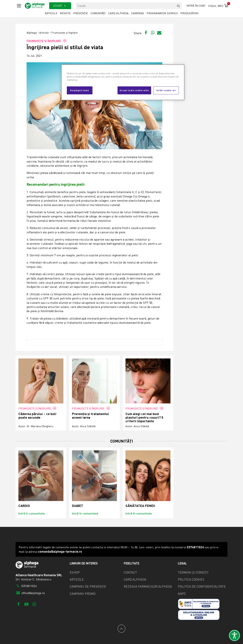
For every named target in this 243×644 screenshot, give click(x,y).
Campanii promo (83, 594)
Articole (51, 13)
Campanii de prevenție (88, 586)
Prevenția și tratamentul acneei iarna (90, 416)
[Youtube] (26, 604)
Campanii (138, 13)
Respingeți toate (80, 90)
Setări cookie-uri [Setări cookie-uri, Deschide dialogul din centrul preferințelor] (166, 90)
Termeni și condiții (193, 572)
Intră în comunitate (32, 513)
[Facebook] (19, 604)
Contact (130, 572)
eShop (75, 572)
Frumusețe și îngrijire (65, 33)
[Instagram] (34, 604)
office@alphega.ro (30, 593)
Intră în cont (196, 6)
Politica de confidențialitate (202, 586)
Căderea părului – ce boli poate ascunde (37, 416)
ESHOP (60, 6)
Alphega (32, 33)
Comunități (98, 13)
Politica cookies (191, 579)
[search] (178, 6)
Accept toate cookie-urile (134, 90)
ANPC (182, 594)
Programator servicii (162, 13)
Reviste (65, 13)
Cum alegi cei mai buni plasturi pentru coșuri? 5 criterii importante (144, 417)
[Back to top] (121, 629)
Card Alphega (118, 13)
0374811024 (26, 586)
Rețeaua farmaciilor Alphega (148, 586)
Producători (189, 13)
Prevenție (81, 13)
